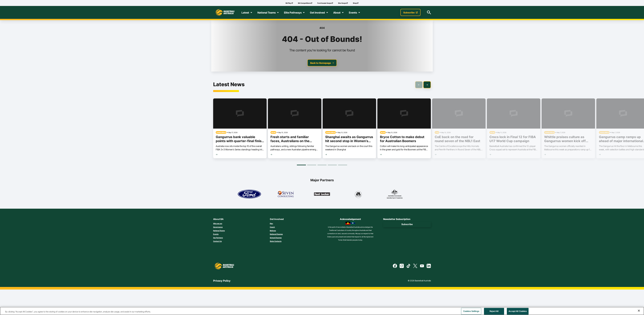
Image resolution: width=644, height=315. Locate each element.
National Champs (276, 234)
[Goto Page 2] (312, 165)
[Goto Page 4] (332, 165)
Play (271, 223)
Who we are (218, 223)
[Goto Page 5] (343, 165)
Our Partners (218, 238)
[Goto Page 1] (301, 165)
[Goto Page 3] (322, 165)
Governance (218, 227)
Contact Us (217, 241)
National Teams (219, 231)
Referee (273, 231)
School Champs (276, 238)
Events (216, 234)
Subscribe (407, 224)
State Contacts (276, 241)
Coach (272, 227)
